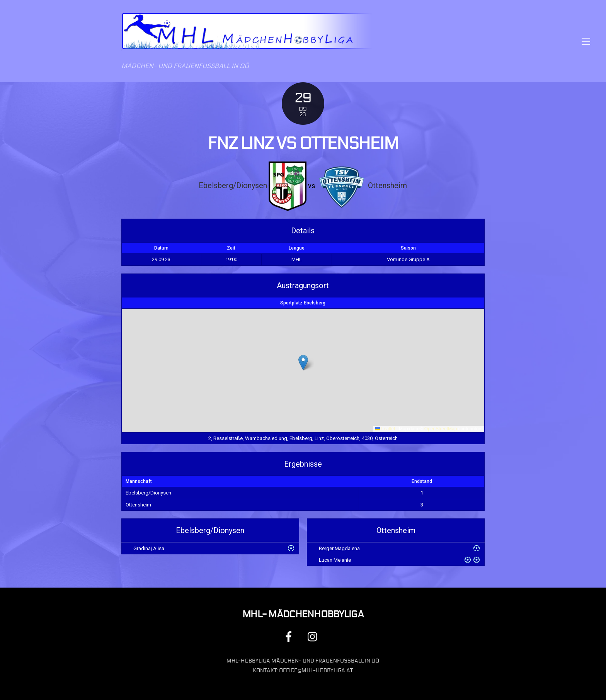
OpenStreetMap (441, 429)
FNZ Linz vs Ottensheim (303, 143)
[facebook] (290, 637)
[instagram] (314, 637)
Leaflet (385, 429)
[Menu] (586, 41)
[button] (303, 363)
